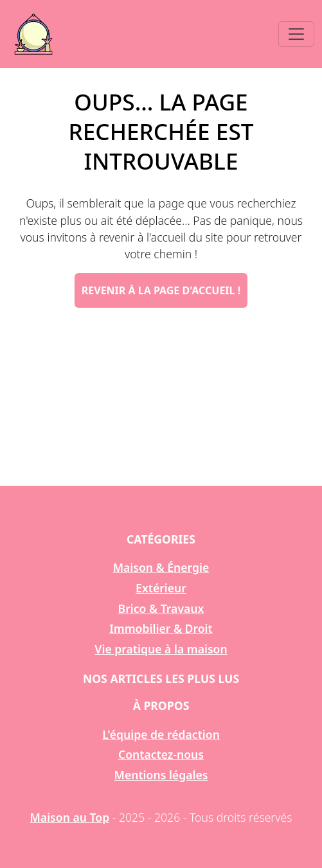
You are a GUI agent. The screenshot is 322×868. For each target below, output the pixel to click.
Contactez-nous (161, 754)
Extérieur (161, 588)
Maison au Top (70, 817)
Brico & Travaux (161, 608)
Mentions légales (161, 775)
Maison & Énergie (161, 567)
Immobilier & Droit (161, 628)
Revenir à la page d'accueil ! (161, 290)
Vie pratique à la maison (161, 649)
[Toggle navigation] (296, 34)
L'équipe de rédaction (161, 734)
